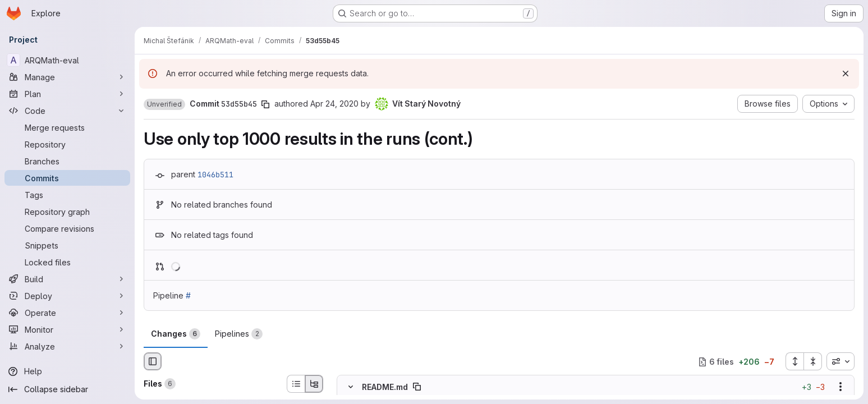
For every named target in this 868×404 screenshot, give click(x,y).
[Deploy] (67, 296)
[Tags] (67, 195)
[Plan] (67, 94)
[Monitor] (67, 329)
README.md (385, 387)
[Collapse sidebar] (67, 389)
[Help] (67, 371)
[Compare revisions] (67, 228)
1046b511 (215, 175)
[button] (164, 104)
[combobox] (841, 361)
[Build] (67, 279)
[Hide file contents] (351, 387)
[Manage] (67, 77)
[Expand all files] (794, 361)
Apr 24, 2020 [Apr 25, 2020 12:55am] (334, 104)
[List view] (296, 384)
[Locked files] (67, 262)
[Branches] (67, 161)
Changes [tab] (176, 334)
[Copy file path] (417, 387)
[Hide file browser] (153, 361)
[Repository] (67, 144)
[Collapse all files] (813, 361)
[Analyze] (67, 346)
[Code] (67, 111)
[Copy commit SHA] (265, 104)
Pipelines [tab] (239, 334)
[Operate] (67, 313)
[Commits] (67, 178)
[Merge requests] (67, 127)
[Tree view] (314, 384)
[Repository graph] (67, 212)
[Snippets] (67, 245)
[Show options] (841, 387)
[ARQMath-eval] (67, 60)
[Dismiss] (846, 74)
